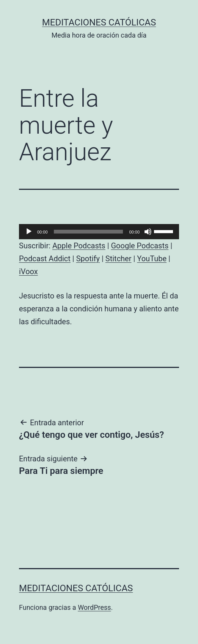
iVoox (28, 271)
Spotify (88, 259)
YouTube (152, 259)
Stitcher (119, 259)
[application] (99, 232)
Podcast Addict (45, 259)
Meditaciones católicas (99, 22)
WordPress (94, 607)
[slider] (89, 232)
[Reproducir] (29, 232)
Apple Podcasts (79, 246)
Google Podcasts (140, 246)
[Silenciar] (148, 232)
